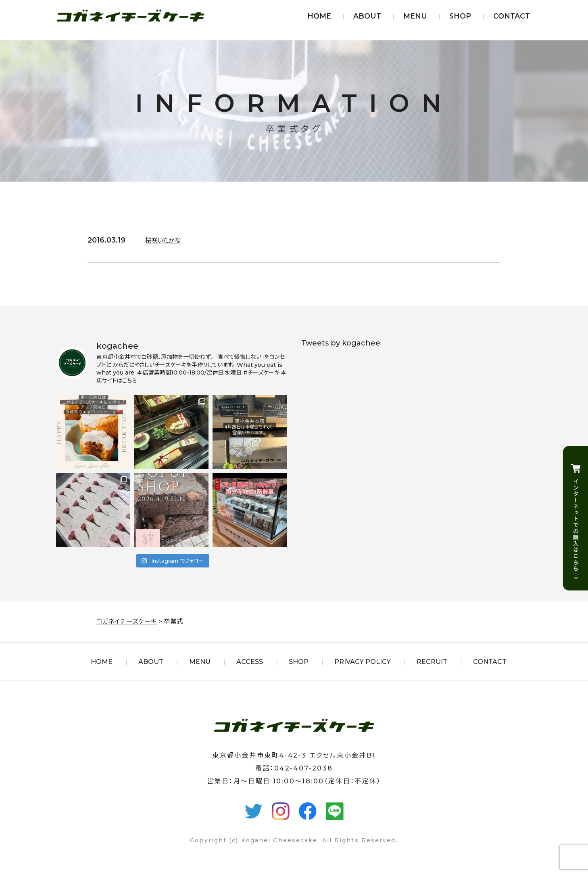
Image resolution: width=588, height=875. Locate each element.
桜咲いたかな (166, 240)
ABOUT (367, 16)
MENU (415, 16)
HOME (319, 16)
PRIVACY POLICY (363, 662)
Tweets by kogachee (341, 343)
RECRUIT (432, 662)
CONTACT (512, 16)
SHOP (460, 16)
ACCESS (250, 662)
